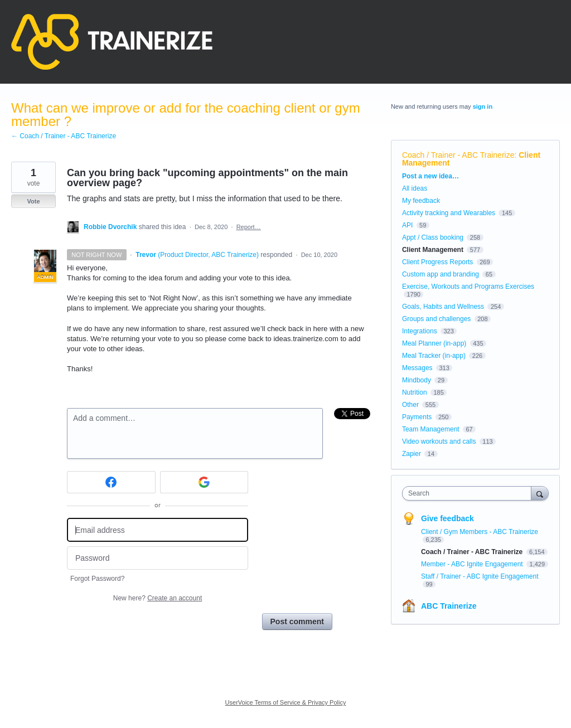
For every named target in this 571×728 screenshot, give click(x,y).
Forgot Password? (97, 579)
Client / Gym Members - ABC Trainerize (480, 532)
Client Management (433, 250)
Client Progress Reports (437, 262)
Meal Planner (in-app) (434, 343)
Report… (249, 227)
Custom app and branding (441, 274)
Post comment (297, 622)
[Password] (158, 558)
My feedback (421, 201)
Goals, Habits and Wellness (443, 307)
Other (410, 405)
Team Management (431, 429)
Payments (417, 417)
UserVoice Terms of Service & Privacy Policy (286, 702)
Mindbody (417, 380)
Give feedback (447, 518)
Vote (33, 201)
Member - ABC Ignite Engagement (473, 564)
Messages (417, 368)
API (407, 225)
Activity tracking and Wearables (449, 213)
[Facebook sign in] (111, 482)
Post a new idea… (430, 176)
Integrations (420, 331)
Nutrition (415, 392)
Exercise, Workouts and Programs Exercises (468, 287)
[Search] (540, 493)
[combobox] (469, 493)
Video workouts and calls (439, 441)
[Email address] (158, 530)
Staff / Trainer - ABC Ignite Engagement (480, 576)
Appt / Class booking (433, 237)
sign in (483, 106)
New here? (158, 598)
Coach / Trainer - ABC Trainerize (458, 155)
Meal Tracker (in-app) (434, 356)
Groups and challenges (436, 319)
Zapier (412, 454)
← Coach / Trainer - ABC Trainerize (64, 136)
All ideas (415, 188)
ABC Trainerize (449, 606)
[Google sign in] (204, 482)
